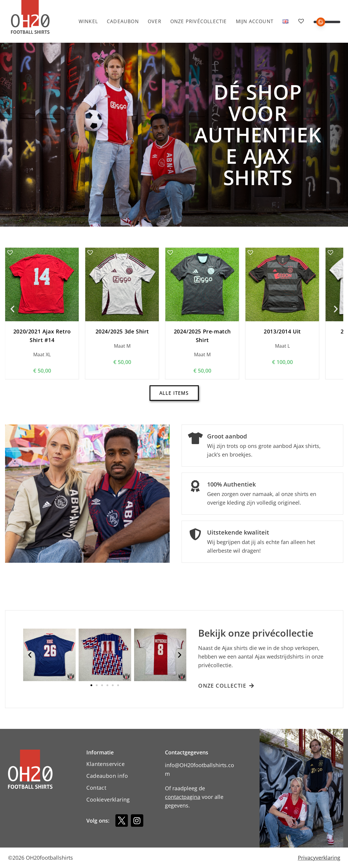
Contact (96, 788)
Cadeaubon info (107, 776)
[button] (327, 22)
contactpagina (183, 797)
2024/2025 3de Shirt (122, 331)
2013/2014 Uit (282, 331)
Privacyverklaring (319, 858)
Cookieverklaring (108, 799)
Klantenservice (105, 764)
